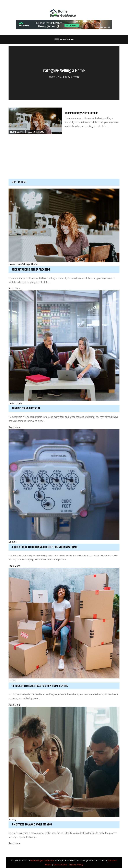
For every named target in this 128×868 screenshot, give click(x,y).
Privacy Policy (76, 865)
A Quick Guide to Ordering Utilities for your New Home (44, 547)
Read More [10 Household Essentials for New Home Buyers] (14, 705)
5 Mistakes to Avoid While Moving (32, 825)
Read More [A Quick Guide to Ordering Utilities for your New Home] (14, 566)
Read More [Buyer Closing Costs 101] (14, 427)
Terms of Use (60, 865)
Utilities (13, 542)
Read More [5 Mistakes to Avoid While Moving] (14, 843)
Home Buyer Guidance (42, 861)
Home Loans (17, 132)
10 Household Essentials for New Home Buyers (40, 686)
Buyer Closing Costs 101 (26, 408)
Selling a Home (36, 132)
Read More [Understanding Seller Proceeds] (14, 288)
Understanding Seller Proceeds (81, 113)
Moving (12, 680)
